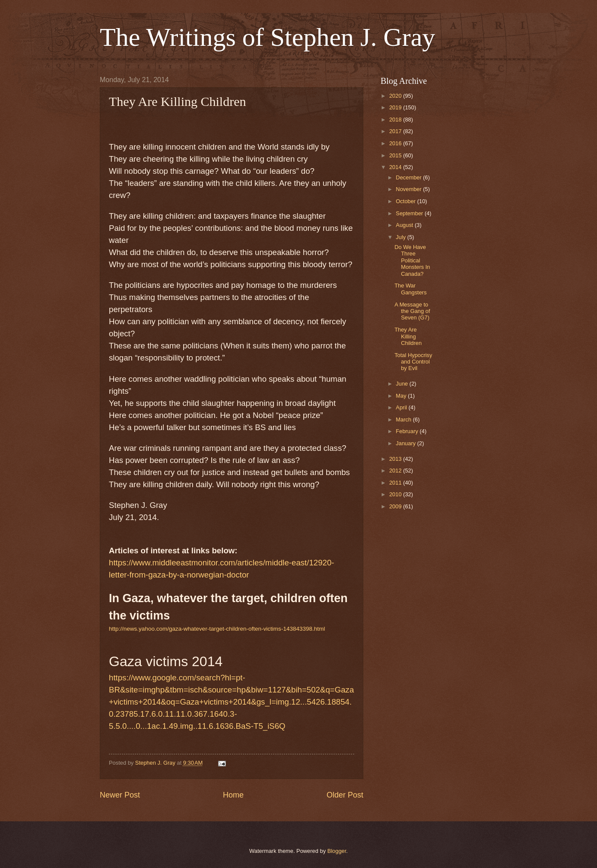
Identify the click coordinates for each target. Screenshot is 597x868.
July (401, 237)
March (404, 420)
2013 (396, 459)
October (406, 201)
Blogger (337, 851)
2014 (396, 167)
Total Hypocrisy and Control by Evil (413, 362)
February (408, 431)
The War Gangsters (410, 289)
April (402, 407)
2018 (396, 120)
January (406, 443)
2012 (396, 471)
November (409, 189)
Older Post (345, 795)
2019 (396, 107)
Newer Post (120, 795)
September (410, 213)
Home (233, 795)
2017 (396, 131)
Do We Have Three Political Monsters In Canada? (412, 260)
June (403, 384)
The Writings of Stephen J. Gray (267, 37)
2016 (396, 143)
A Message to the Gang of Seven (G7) (412, 311)
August (405, 225)
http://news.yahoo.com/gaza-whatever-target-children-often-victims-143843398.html (217, 629)
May (402, 396)
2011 (396, 483)
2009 (396, 506)
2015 (396, 155)
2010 (396, 494)
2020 (396, 96)
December (409, 177)
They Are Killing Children (408, 336)
